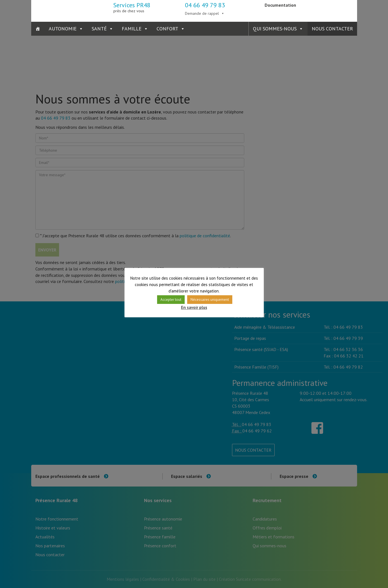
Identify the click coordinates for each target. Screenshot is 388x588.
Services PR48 (132, 7)
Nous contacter (332, 29)
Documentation (280, 5)
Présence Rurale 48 (58, 10)
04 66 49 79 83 (205, 5)
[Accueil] (38, 29)
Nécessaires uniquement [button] (210, 300)
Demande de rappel (202, 13)
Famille (132, 29)
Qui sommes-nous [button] (275, 29)
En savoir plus (194, 307)
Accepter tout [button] (171, 300)
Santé (99, 29)
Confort (167, 29)
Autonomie (63, 29)
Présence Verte (330, 10)
